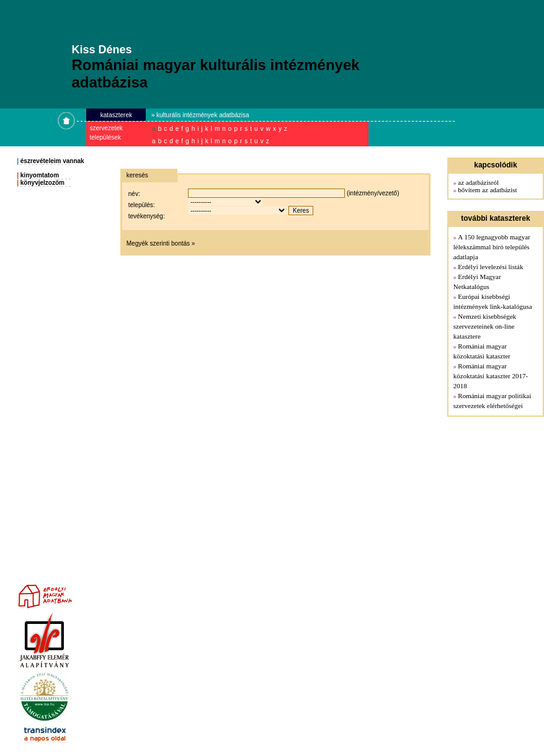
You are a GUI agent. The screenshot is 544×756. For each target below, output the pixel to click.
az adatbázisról (478, 182)
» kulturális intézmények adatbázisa (200, 115)
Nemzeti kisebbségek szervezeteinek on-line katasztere (485, 326)
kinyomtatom (40, 175)
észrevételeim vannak (52, 161)
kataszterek (116, 115)
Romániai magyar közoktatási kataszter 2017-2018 (491, 376)
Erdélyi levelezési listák (490, 267)
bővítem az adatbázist (487, 190)
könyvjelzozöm (42, 183)
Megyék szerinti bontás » (161, 243)
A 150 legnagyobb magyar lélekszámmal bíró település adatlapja (492, 247)
